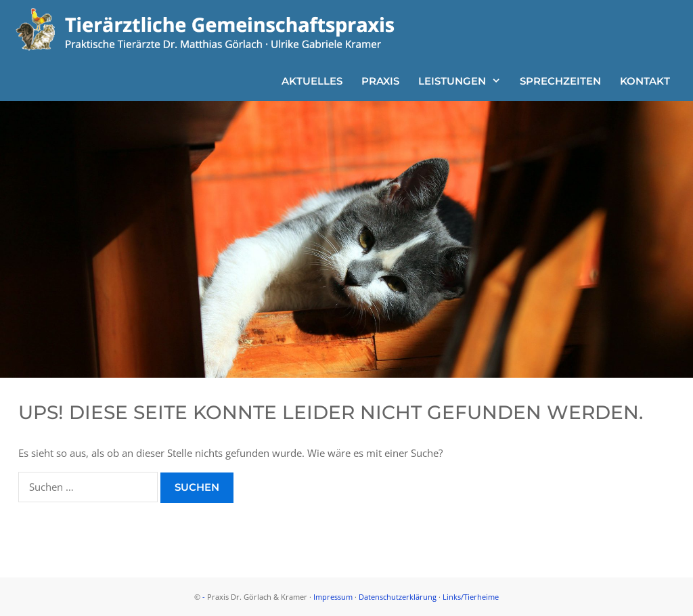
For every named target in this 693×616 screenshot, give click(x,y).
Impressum (333, 597)
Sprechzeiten (560, 81)
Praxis (380, 81)
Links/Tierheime (471, 597)
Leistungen (464, 81)
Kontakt (645, 81)
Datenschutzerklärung (398, 597)
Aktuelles (312, 81)
